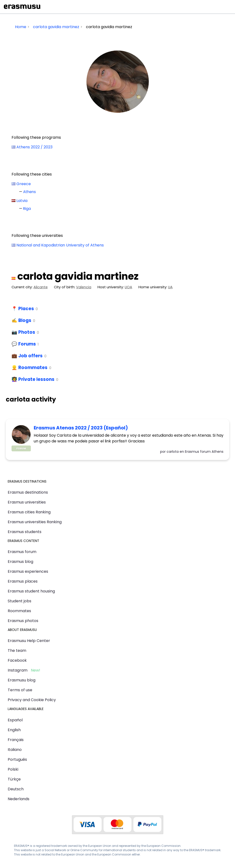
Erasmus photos (23, 621)
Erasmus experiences (28, 571)
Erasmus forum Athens (204, 452)
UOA (128, 287)
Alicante (41, 287)
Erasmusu (22, 7)
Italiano (15, 750)
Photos (27, 332)
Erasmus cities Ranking (29, 512)
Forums (27, 344)
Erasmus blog (20, 562)
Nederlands (19, 799)
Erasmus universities (27, 502)
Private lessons (36, 379)
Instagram (18, 670)
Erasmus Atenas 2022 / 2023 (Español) (81, 428)
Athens (29, 192)
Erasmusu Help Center (29, 641)
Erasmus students (25, 532)
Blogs (25, 320)
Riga (27, 209)
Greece (24, 184)
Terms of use (20, 690)
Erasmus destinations (28, 492)
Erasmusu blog (22, 680)
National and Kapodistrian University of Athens (60, 245)
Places (26, 309)
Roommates (33, 368)
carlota (173, 452)
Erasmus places (23, 581)
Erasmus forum (22, 552)
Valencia (84, 287)
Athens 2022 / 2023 (34, 147)
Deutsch (16, 789)
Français (16, 740)
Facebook (17, 660)
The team (17, 651)
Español (15, 720)
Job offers (30, 356)
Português (17, 759)
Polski (13, 769)
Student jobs (20, 601)
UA (170, 287)
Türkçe (14, 779)
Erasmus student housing (31, 591)
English (14, 730)
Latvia (22, 201)
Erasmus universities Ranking (35, 522)
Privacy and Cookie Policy (32, 700)
